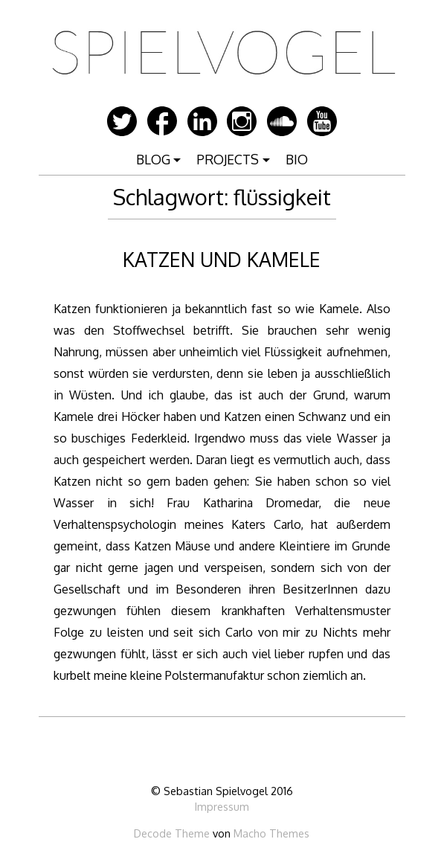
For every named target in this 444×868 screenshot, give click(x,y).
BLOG (153, 159)
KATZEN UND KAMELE (222, 259)
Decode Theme (172, 833)
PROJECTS (228, 159)
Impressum (222, 806)
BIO (297, 159)
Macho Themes (271, 833)
